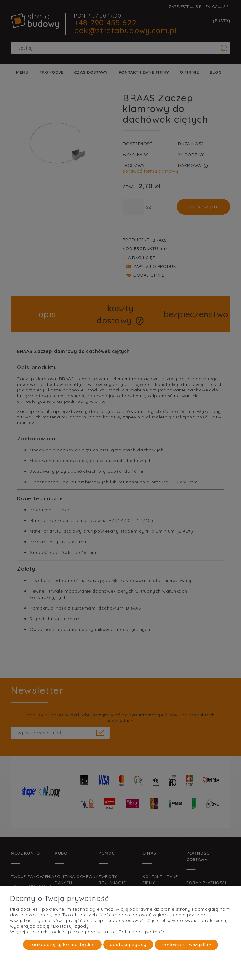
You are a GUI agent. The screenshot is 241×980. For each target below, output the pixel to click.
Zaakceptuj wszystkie (186, 945)
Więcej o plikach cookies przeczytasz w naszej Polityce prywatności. (89, 932)
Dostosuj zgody (128, 945)
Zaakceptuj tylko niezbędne (62, 945)
